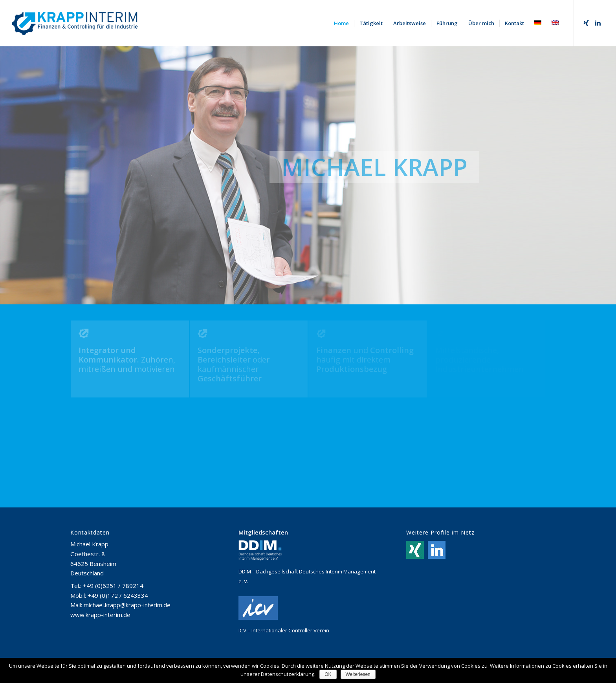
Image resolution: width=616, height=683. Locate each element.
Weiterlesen (358, 674)
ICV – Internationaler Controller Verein (284, 630)
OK (328, 674)
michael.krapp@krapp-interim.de (127, 605)
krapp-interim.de (108, 615)
